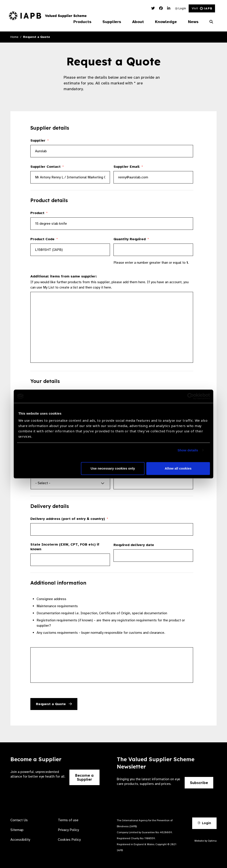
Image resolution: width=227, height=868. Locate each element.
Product (39, 213)
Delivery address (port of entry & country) (69, 519)
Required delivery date (134, 545)
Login (181, 8)
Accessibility (20, 840)
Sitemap (17, 830)
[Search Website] (211, 22)
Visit (202, 8)
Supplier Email (128, 167)
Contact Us (19, 820)
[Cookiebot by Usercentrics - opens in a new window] (191, 396)
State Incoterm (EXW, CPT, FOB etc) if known (65, 547)
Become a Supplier (84, 777)
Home (14, 37)
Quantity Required (131, 239)
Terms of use (68, 820)
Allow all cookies (178, 468)
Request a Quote (54, 704)
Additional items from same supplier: (64, 276)
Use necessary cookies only (113, 468)
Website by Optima (205, 841)
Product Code (44, 239)
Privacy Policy (68, 830)
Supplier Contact (47, 167)
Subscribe (199, 783)
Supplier (40, 140)
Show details (188, 450)
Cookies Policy (69, 840)
